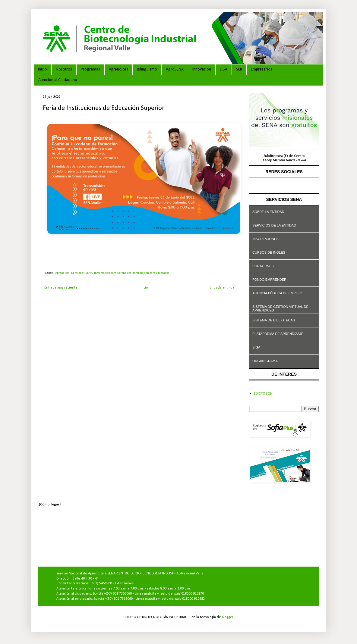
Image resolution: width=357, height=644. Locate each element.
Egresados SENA (82, 273)
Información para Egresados (151, 273)
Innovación (202, 69)
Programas (90, 69)
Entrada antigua (222, 288)
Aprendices (118, 69)
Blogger (227, 617)
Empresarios (262, 69)
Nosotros (64, 69)
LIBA (224, 69)
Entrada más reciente (61, 288)
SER (239, 69)
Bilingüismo (147, 69)
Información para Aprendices (113, 273)
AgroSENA (175, 69)
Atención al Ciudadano (58, 80)
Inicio (43, 69)
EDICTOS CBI (263, 394)
